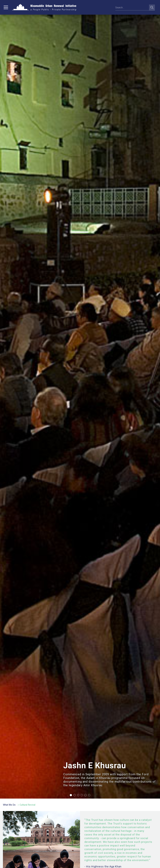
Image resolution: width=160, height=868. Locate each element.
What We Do (9, 805)
